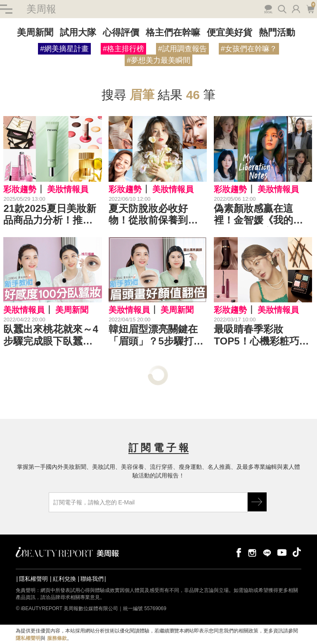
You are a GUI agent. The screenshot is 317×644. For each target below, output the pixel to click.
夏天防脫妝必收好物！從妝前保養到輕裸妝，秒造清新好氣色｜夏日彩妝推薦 (153, 215)
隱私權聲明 (33, 579)
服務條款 (57, 638)
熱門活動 (277, 32)
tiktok (297, 552)
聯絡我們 (92, 579)
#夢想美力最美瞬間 (158, 60)
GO (257, 502)
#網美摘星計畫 (64, 49)
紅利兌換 (64, 579)
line (267, 552)
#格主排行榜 (123, 49)
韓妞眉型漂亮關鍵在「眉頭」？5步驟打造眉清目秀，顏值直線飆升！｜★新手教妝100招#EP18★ (156, 335)
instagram (252, 552)
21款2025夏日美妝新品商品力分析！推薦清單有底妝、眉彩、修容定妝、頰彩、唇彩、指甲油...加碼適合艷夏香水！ (52, 215)
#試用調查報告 (182, 49)
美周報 (41, 9)
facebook (237, 552)
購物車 (310, 8)
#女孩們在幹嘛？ (249, 49)
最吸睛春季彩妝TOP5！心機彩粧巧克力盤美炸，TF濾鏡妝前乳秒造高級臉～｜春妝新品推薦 (261, 335)
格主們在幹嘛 (173, 32)
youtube (282, 552)
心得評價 (121, 32)
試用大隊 (78, 32)
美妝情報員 (68, 189)
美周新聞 (35, 32)
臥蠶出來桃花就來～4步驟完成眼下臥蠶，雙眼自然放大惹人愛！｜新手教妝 (51, 335)
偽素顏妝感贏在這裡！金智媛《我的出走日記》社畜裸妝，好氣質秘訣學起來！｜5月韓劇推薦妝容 (258, 215)
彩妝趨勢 (20, 189)
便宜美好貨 (229, 32)
